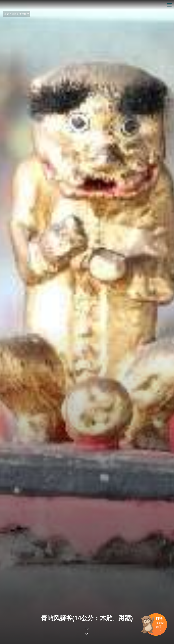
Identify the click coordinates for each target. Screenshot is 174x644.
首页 (7, 14)
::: (1, 2)
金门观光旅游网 (87, 5)
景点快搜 (24, 14)
